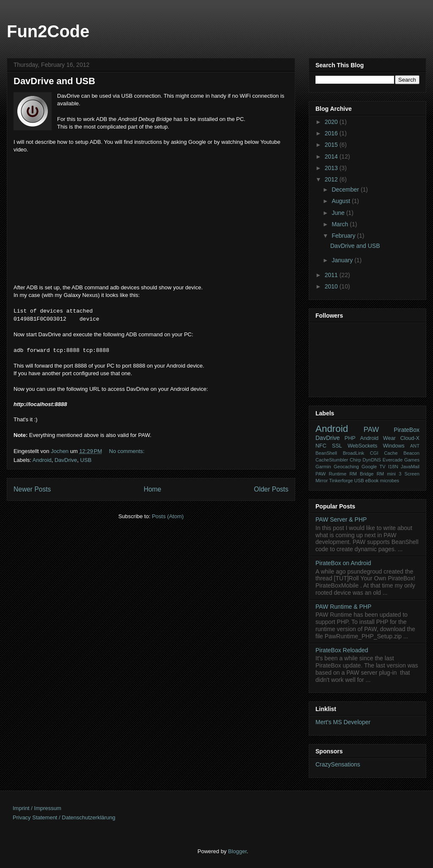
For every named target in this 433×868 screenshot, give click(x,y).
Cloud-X (410, 438)
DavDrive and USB (54, 81)
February (344, 236)
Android (42, 460)
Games (412, 460)
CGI (374, 453)
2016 (332, 133)
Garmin (323, 467)
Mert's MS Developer (343, 722)
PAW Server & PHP (341, 519)
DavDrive (66, 460)
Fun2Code (48, 31)
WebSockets (362, 446)
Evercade (393, 460)
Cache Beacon (402, 453)
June (339, 213)
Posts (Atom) (168, 516)
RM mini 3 (389, 474)
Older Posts (271, 489)
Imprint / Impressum (37, 808)
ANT (415, 446)
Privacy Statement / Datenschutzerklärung (64, 817)
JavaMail (410, 467)
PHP (350, 438)
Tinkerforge (341, 481)
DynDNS (372, 460)
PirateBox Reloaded (342, 650)
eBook (372, 481)
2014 (332, 157)
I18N (393, 467)
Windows (393, 446)
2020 (332, 122)
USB (86, 460)
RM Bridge (361, 474)
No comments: (127, 451)
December (346, 190)
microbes (390, 481)
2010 (332, 286)
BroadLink (354, 453)
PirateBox (407, 430)
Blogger (237, 851)
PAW (371, 430)
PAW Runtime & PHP (343, 607)
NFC (321, 446)
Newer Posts (32, 489)
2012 (332, 179)
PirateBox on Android (343, 563)
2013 (332, 168)
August (341, 201)
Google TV (374, 467)
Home (153, 489)
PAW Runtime (331, 474)
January (343, 260)
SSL (337, 446)
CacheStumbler (332, 460)
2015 (332, 145)
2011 (332, 275)
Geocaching (346, 467)
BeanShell (326, 453)
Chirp (355, 460)
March (341, 224)
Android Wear (378, 438)
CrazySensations (338, 764)
